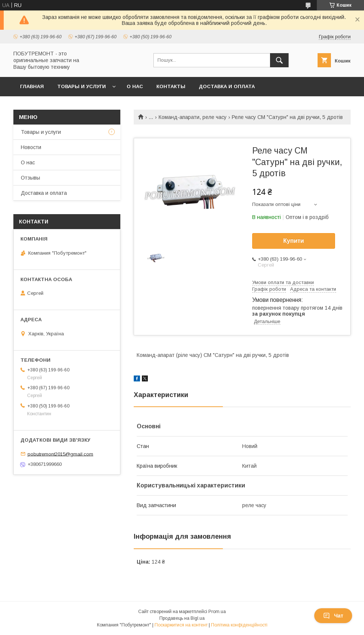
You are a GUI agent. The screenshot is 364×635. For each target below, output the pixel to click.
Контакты (171, 86)
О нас (135, 86)
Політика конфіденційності (239, 625)
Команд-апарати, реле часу (193, 117)
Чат (333, 616)
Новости (31, 147)
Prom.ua (217, 612)
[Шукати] (279, 60)
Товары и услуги (82, 86)
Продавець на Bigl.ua (182, 618)
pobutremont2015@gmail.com (60, 454)
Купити (294, 241)
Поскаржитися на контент (181, 625)
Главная (32, 86)
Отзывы (30, 178)
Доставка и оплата (227, 86)
